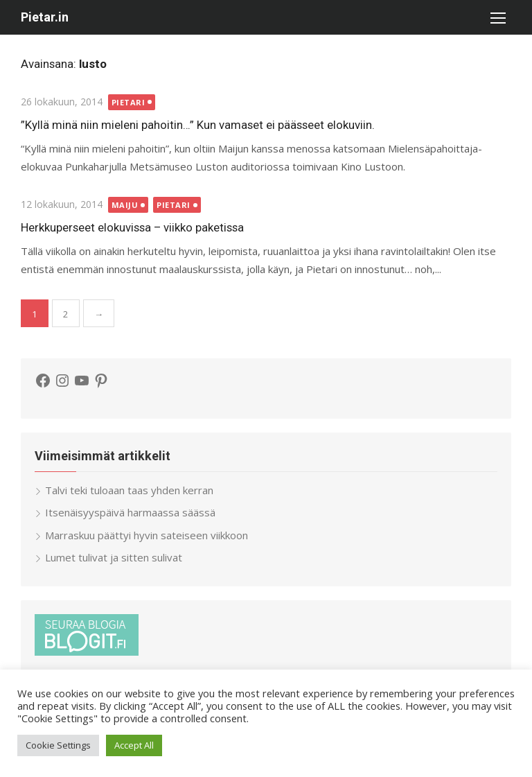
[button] (497, 17)
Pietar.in (45, 17)
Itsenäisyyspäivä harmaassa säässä (130, 512)
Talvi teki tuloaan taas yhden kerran (129, 490)
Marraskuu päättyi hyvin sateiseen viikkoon (147, 535)
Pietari (128, 102)
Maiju (125, 205)
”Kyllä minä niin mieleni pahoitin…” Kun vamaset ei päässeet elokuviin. (198, 125)
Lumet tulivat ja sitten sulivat (114, 557)
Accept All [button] (134, 745)
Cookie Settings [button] (58, 745)
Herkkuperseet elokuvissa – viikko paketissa (132, 227)
